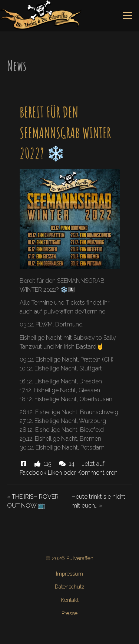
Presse (69, 613)
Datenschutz (70, 587)
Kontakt (70, 600)
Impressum (69, 574)
